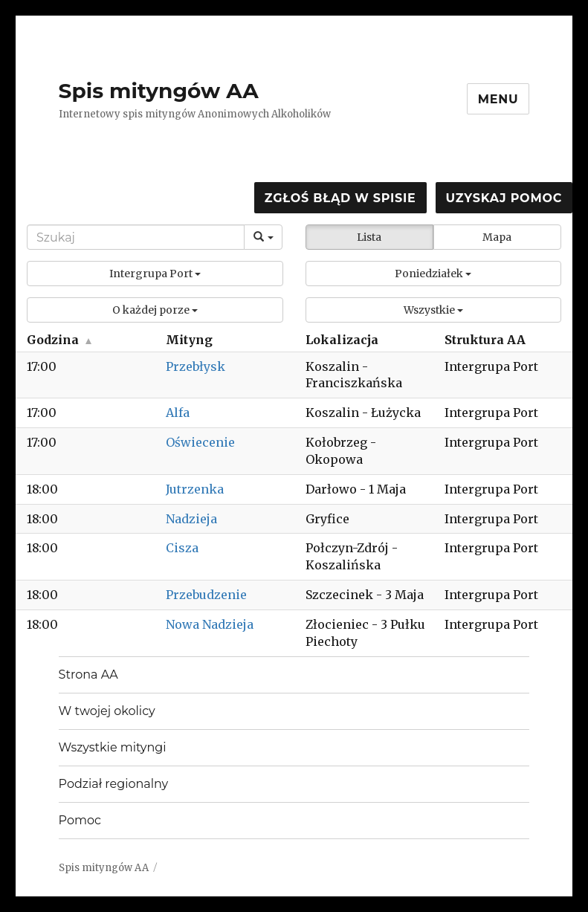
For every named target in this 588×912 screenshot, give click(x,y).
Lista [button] (369, 237)
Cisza (182, 548)
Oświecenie (200, 442)
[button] (155, 274)
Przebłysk (196, 366)
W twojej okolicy (107, 711)
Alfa (178, 413)
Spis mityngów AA (159, 91)
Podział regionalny (114, 784)
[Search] (136, 237)
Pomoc (80, 820)
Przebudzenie (206, 595)
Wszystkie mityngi (113, 747)
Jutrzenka (195, 489)
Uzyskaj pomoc (504, 198)
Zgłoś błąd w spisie (340, 198)
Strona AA (88, 675)
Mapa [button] (497, 237)
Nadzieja (191, 519)
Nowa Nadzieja (210, 624)
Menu (498, 99)
